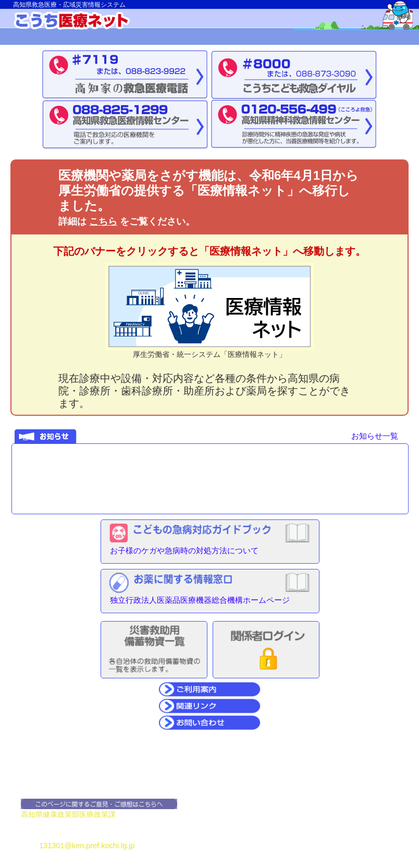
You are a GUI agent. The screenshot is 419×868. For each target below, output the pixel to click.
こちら (103, 221)
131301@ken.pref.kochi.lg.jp (87, 846)
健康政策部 (61, 814)
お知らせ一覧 (375, 436)
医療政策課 (97, 814)
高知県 (32, 814)
